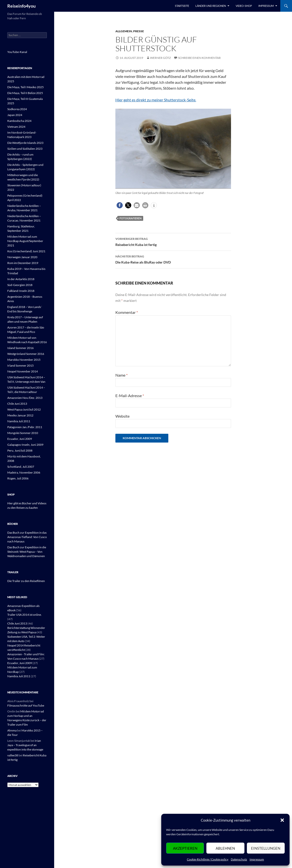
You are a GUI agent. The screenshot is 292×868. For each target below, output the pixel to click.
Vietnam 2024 (16, 127)
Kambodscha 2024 (19, 121)
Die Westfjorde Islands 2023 (25, 143)
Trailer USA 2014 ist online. (25, 615)
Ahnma (12, 730)
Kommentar (127, 312)
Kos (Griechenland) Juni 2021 (26, 251)
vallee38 (13, 755)
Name (121, 375)
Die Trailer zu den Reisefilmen (26, 581)
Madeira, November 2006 (24, 472)
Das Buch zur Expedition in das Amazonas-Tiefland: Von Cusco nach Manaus (27, 537)
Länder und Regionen (211, 6)
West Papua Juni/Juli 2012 (24, 409)
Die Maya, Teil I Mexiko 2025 (25, 87)
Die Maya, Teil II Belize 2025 (25, 93)
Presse (139, 31)
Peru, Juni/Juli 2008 (20, 450)
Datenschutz (239, 859)
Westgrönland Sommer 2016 (26, 354)
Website (122, 416)
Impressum (257, 859)
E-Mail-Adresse (130, 396)
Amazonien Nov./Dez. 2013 (25, 398)
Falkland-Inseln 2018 (21, 291)
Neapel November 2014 (23, 371)
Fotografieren (131, 218)
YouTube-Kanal (17, 52)
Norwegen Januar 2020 (22, 257)
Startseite (182, 6)
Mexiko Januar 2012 (20, 415)
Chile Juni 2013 (17, 404)
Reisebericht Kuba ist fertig (173, 241)
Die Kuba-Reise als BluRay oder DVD (173, 259)
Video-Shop (244, 6)
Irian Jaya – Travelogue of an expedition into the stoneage (25, 745)
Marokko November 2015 (24, 360)
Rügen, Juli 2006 (18, 478)
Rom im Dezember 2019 (23, 263)
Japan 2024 (15, 115)
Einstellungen (266, 848)
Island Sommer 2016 (20, 348)
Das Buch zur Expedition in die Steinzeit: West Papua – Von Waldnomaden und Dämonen (27, 552)
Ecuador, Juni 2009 (20, 439)
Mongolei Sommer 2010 (23, 433)
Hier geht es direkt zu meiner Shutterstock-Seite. (156, 100)
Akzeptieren (185, 848)
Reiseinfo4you (21, 6)
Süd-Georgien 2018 (20, 285)
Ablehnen (225, 848)
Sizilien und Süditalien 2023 (25, 149)
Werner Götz (160, 58)
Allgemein (124, 31)
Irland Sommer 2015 (20, 365)
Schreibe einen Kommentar (199, 58)
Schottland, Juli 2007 (21, 467)
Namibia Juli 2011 (19, 421)
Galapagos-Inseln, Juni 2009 (25, 445)
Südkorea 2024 (17, 109)
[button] (282, 820)
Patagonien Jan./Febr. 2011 (25, 427)
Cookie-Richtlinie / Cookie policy (208, 859)
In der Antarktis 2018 (21, 279)
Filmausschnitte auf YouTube (26, 705)
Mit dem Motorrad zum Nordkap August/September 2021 (25, 241)
